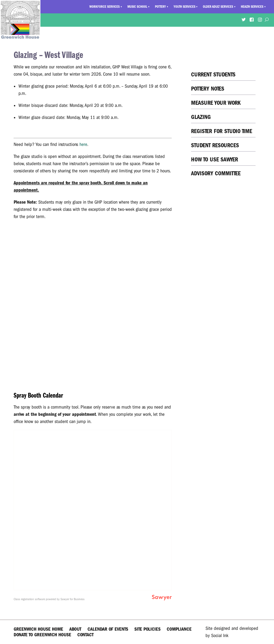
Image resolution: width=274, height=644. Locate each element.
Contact (85, 635)
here (83, 144)
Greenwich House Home (38, 629)
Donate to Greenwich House (42, 635)
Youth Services (184, 7)
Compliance (179, 629)
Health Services (252, 7)
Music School (137, 7)
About (75, 629)
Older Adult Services (218, 7)
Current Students (213, 74)
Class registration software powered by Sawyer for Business (49, 599)
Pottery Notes (208, 89)
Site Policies (147, 629)
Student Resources (215, 145)
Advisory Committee (216, 173)
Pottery (160, 7)
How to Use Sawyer (215, 159)
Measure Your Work (216, 103)
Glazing (201, 117)
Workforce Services (104, 7)
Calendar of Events (108, 629)
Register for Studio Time (222, 131)
